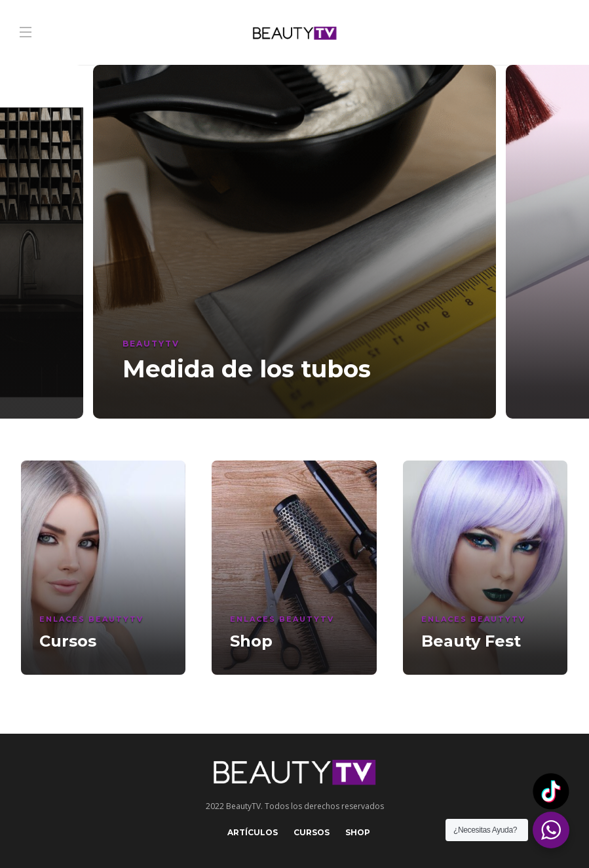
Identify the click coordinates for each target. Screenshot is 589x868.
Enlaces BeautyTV (91, 619)
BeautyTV (151, 344)
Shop (358, 832)
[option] (294, 242)
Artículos (253, 832)
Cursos (312, 832)
